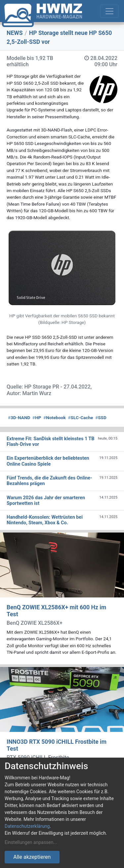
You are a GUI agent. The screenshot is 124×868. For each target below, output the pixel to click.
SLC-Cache (81, 418)
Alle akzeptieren (32, 857)
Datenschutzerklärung (27, 826)
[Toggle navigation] (109, 11)
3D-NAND (19, 418)
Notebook (55, 418)
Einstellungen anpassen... (31, 842)
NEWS (15, 33)
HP (37, 418)
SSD (101, 418)
